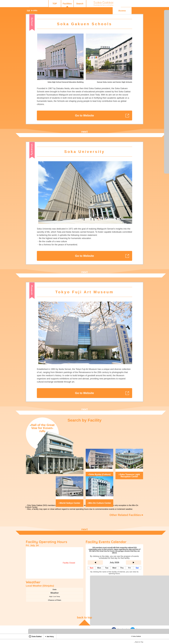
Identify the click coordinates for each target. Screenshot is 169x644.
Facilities (48, 4)
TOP (36, 4)
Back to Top (139, 638)
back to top (84, 614)
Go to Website (85, 115)
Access (130, 4)
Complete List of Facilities (114, 574)
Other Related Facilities (126, 515)
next (84, 132)
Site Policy (50, 633)
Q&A (111, 4)
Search (61, 4)
